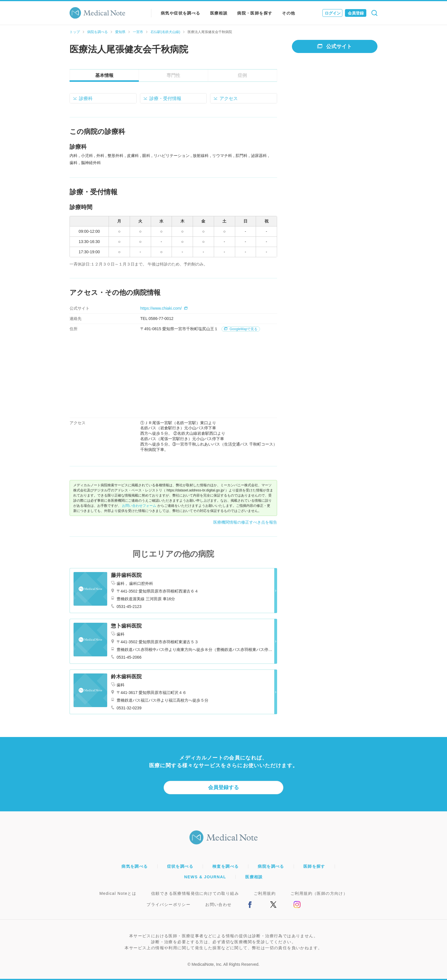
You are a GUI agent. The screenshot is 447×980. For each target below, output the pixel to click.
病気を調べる (135, 866)
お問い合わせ (218, 905)
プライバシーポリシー (168, 905)
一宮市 (138, 32)
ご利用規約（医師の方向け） (319, 893)
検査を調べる (225, 866)
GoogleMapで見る (241, 329)
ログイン (333, 13)
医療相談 (219, 13)
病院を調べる (97, 32)
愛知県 (120, 32)
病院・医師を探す (255, 13)
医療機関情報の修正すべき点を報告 (245, 522)
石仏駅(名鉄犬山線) (165, 32)
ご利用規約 (265, 893)
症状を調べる (180, 866)
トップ (75, 32)
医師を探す (314, 866)
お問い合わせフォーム (139, 506)
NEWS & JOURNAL (205, 877)
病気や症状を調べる (181, 13)
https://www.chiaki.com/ (164, 308)
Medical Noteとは (118, 893)
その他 (288, 13)
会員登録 (356, 13)
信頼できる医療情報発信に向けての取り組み (195, 893)
